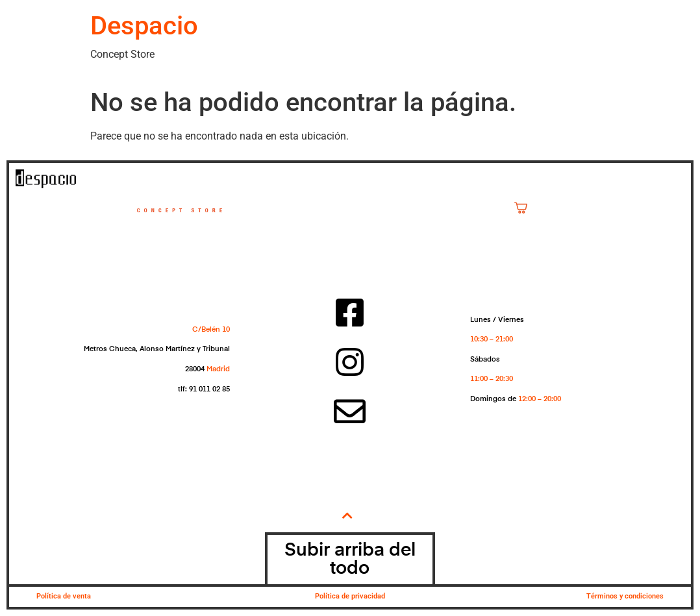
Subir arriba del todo (350, 560)
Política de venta (64, 596)
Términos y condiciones (625, 596)
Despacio (144, 26)
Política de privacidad (350, 596)
